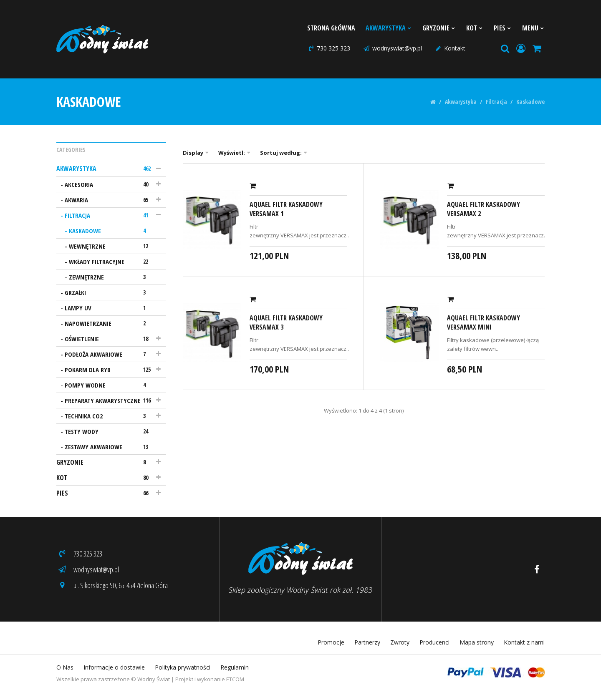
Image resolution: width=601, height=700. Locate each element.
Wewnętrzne (111, 246)
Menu (533, 28)
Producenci (434, 642)
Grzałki (109, 292)
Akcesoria (109, 184)
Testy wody (109, 431)
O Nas (65, 667)
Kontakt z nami (524, 642)
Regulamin (235, 667)
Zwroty (400, 642)
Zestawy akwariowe (109, 447)
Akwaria (109, 200)
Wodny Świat (154, 679)
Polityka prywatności (183, 667)
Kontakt (450, 48)
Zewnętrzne (111, 277)
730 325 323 (329, 48)
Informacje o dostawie (114, 667)
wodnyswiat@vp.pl (392, 48)
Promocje (331, 642)
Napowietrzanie (109, 323)
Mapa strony (477, 642)
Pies (503, 28)
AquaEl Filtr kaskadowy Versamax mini (484, 322)
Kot (475, 28)
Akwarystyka (389, 28)
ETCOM (235, 679)
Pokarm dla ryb (109, 370)
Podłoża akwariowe (109, 354)
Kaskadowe (530, 102)
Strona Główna (331, 28)
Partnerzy (367, 642)
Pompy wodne (109, 385)
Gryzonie (439, 28)
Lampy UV (109, 308)
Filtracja (496, 102)
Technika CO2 (109, 416)
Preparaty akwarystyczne (109, 400)
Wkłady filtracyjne (111, 262)
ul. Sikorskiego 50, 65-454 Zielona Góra (112, 585)
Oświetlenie (109, 339)
